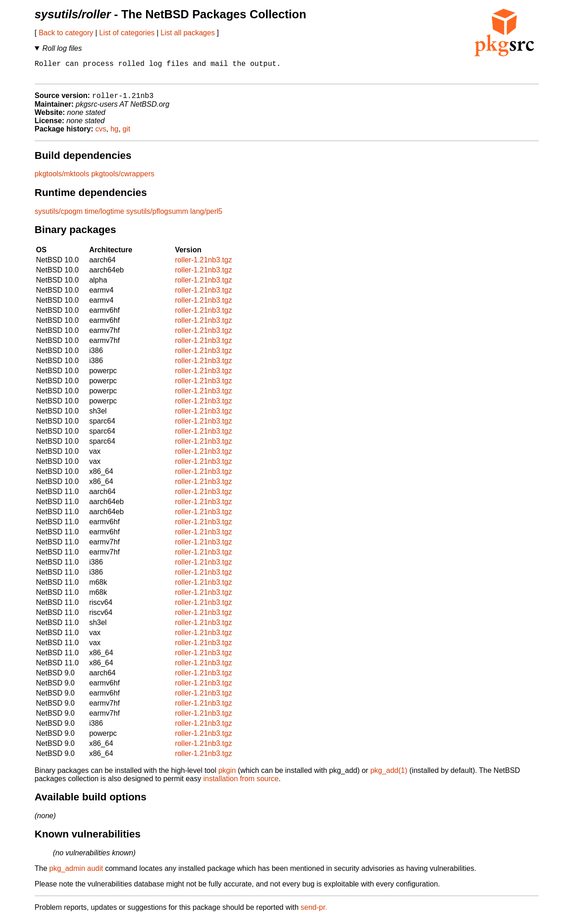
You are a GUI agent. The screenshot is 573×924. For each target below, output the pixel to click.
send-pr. (314, 912)
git (127, 134)
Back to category (66, 33)
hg (115, 134)
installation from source (241, 784)
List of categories (127, 33)
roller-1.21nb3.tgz (204, 265)
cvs (101, 134)
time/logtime (104, 216)
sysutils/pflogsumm (157, 216)
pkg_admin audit (76, 873)
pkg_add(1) (389, 775)
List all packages (188, 33)
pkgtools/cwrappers (123, 179)
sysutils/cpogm (59, 216)
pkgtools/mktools (62, 179)
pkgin (227, 775)
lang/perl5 (206, 216)
